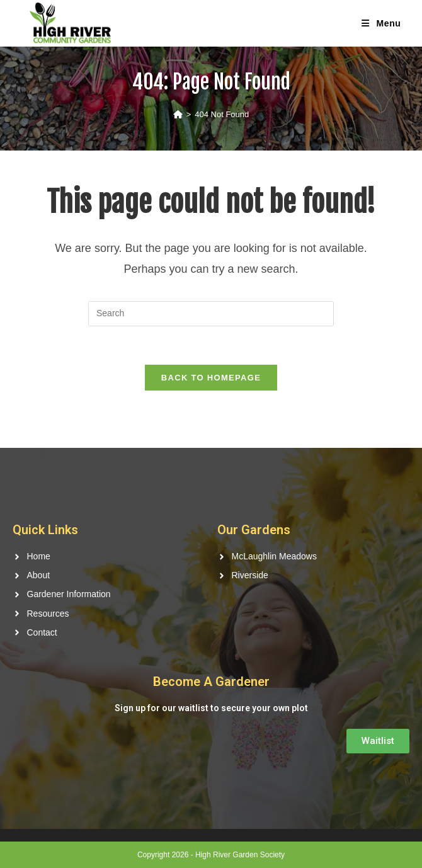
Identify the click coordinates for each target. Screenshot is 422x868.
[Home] (178, 114)
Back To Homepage (211, 378)
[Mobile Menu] (381, 23)
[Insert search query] (211, 314)
